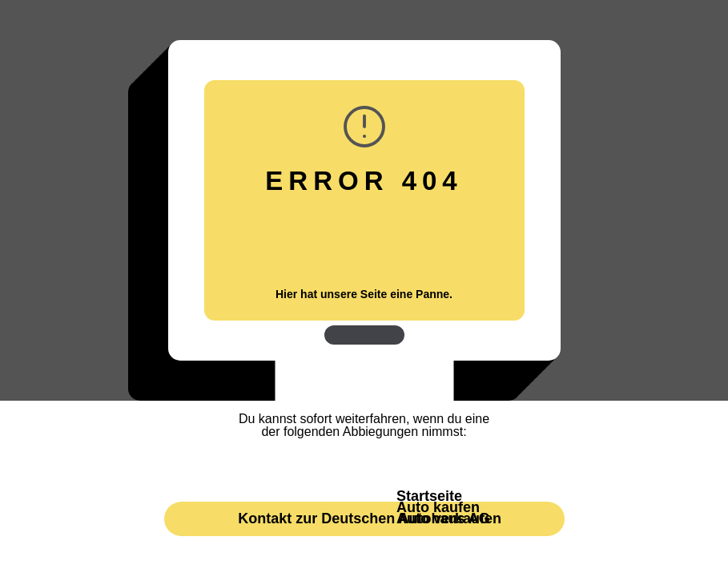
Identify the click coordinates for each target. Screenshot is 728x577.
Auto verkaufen (449, 518)
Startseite (429, 496)
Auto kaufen (438, 507)
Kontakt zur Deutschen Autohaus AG (364, 518)
